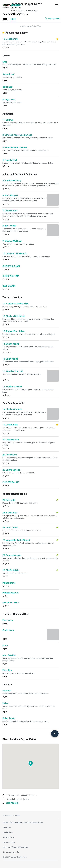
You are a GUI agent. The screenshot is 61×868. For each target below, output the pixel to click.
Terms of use (9, 837)
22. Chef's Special (11, 470)
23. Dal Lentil (9, 500)
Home (6, 823)
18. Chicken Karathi (12, 409)
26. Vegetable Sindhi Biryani (16, 540)
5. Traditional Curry (12, 180)
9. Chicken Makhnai (12, 241)
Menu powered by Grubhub (31, 26)
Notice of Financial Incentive (15, 847)
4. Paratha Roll (10, 160)
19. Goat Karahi (10, 39)
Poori (5, 645)
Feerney (6, 691)
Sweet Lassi (8, 74)
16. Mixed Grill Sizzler (13, 371)
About (13, 18)
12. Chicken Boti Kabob (14, 316)
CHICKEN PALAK (11, 482)
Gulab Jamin (8, 718)
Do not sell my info (11, 852)
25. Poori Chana (10, 528)
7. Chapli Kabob (10, 211)
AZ (11, 823)
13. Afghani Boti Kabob (14, 331)
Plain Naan (8, 620)
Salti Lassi (7, 87)
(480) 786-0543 (17, 13)
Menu (5, 18)
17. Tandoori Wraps (12, 387)
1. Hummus (8, 120)
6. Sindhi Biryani (10, 195)
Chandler (18, 823)
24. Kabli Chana (10, 513)
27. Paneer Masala (11, 555)
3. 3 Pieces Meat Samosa (15, 147)
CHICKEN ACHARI (11, 266)
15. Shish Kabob (10, 359)
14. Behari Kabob (11, 344)
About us (7, 828)
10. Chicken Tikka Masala (15, 254)
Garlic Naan (8, 630)
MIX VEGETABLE (11, 603)
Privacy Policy (9, 842)
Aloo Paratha (9, 655)
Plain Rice (7, 670)
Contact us (8, 832)
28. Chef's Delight (11, 570)
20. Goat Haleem (11, 440)
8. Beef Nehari (9, 226)
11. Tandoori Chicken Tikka (16, 304)
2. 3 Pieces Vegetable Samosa (17, 135)
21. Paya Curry (10, 455)
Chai (5, 62)
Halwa (5, 703)
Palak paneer (9, 583)
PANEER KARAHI (11, 593)
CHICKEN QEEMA (11, 276)
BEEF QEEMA (9, 286)
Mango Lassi (9, 99)
